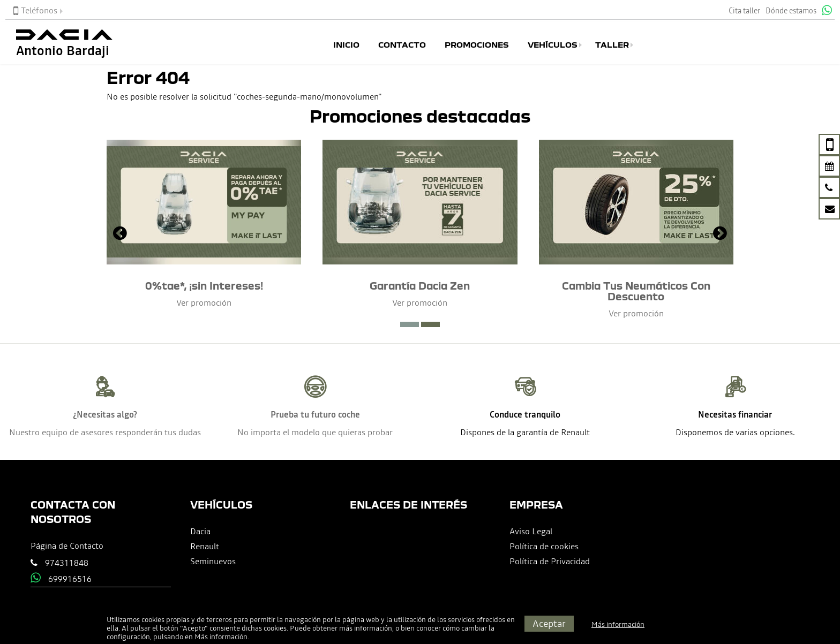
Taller (612, 45)
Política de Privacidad (550, 561)
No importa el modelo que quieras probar (315, 432)
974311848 (67, 563)
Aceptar (549, 623)
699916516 (70, 579)
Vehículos (553, 45)
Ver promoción (204, 302)
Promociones (477, 45)
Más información (221, 637)
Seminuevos (213, 561)
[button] (410, 324)
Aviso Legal (531, 531)
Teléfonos (35, 10)
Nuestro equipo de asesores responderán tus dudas (105, 432)
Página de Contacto (67, 545)
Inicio (346, 45)
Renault (205, 546)
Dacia (200, 531)
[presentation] (120, 234)
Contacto (402, 45)
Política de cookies (544, 546)
